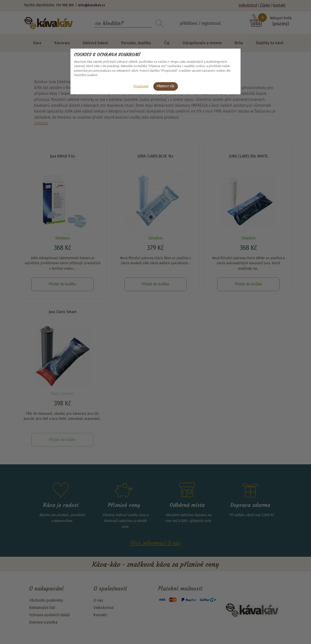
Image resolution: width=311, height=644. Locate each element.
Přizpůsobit (141, 86)
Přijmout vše (166, 86)
